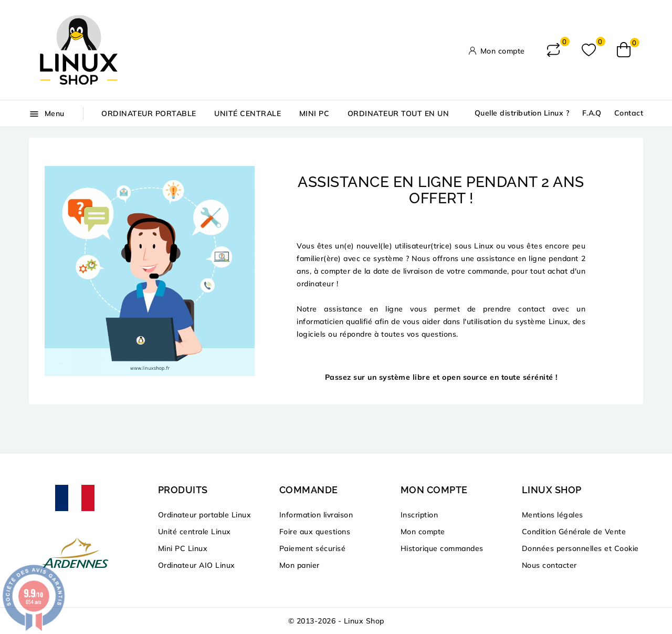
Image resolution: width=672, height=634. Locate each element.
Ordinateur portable (149, 113)
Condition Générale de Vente (574, 532)
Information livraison (316, 515)
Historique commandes (442, 548)
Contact (629, 113)
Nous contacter (549, 565)
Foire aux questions (315, 532)
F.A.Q (592, 113)
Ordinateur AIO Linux (197, 565)
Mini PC (314, 113)
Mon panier (300, 565)
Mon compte (423, 532)
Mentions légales (553, 515)
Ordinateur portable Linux (205, 515)
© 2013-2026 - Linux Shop (336, 621)
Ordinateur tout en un (398, 113)
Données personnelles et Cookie (580, 548)
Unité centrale (248, 113)
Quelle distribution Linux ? (522, 113)
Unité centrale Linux (195, 532)
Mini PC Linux (183, 548)
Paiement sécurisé (313, 548)
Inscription (419, 515)
